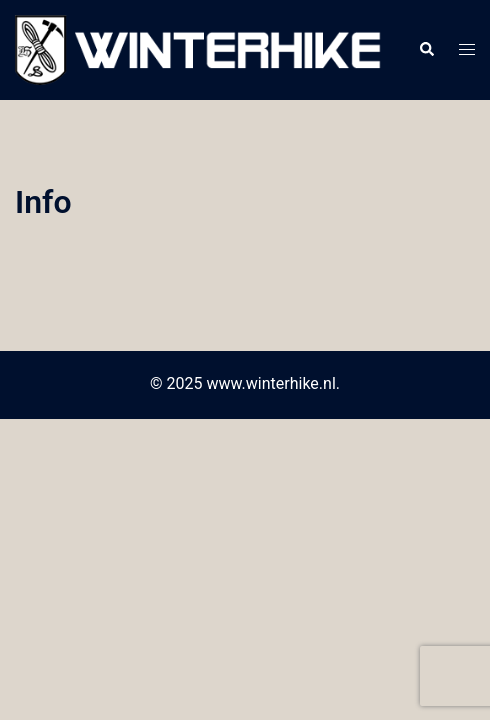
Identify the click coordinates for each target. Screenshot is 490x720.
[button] (426, 50)
